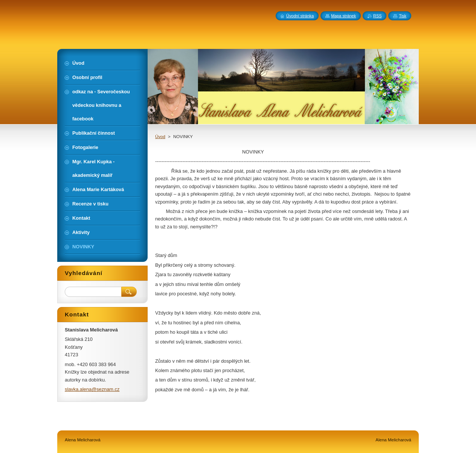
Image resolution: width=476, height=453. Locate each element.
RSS (377, 16)
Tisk (403, 16)
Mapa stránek (343, 16)
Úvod (160, 137)
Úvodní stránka (300, 16)
